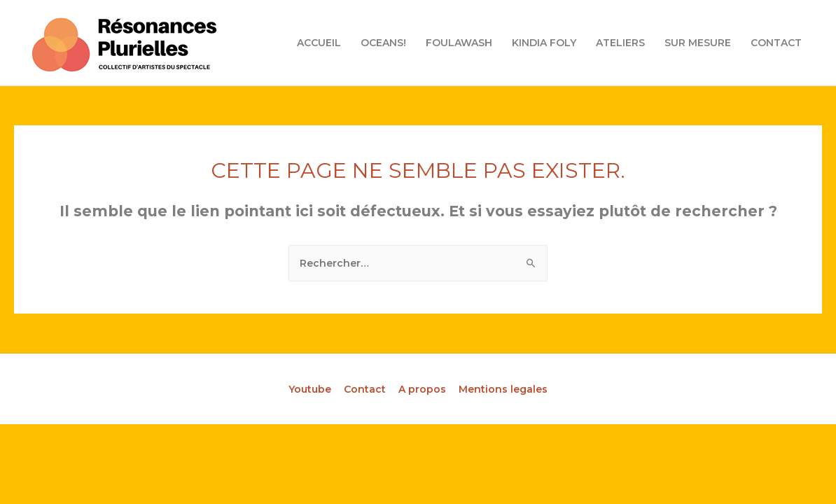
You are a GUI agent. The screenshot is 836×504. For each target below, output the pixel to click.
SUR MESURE (698, 43)
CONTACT (776, 43)
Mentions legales (503, 389)
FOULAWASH (459, 43)
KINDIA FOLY (544, 43)
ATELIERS (620, 43)
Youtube (310, 389)
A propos (422, 389)
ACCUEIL (319, 43)
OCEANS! (383, 43)
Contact (365, 389)
